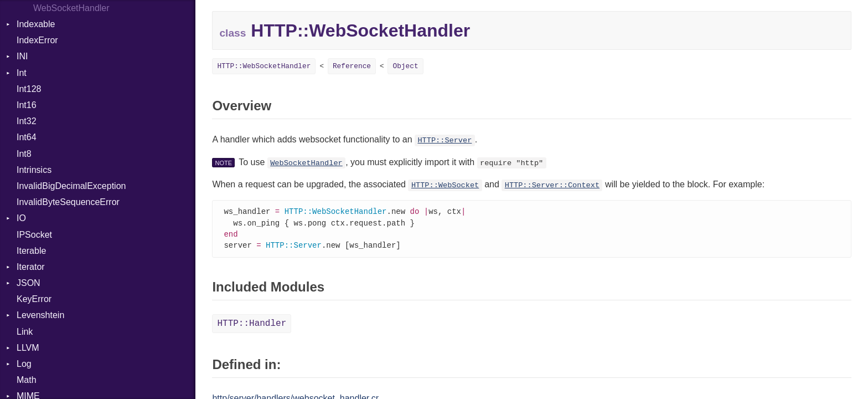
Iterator (31, 267)
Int (22, 73)
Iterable (31, 251)
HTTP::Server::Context (552, 185)
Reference (352, 66)
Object (405, 66)
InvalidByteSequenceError (68, 202)
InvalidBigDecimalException (71, 186)
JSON (29, 283)
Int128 (29, 89)
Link (25, 332)
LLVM (28, 348)
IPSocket (34, 235)
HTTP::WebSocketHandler (264, 66)
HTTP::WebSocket (445, 185)
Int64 (27, 137)
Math (27, 380)
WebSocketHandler (306, 163)
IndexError (37, 40)
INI (22, 56)
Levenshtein (40, 315)
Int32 (27, 121)
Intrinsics (34, 170)
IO (21, 218)
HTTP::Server (445, 140)
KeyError (34, 299)
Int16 (27, 105)
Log (24, 364)
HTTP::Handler (252, 326)
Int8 (24, 154)
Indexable (36, 24)
